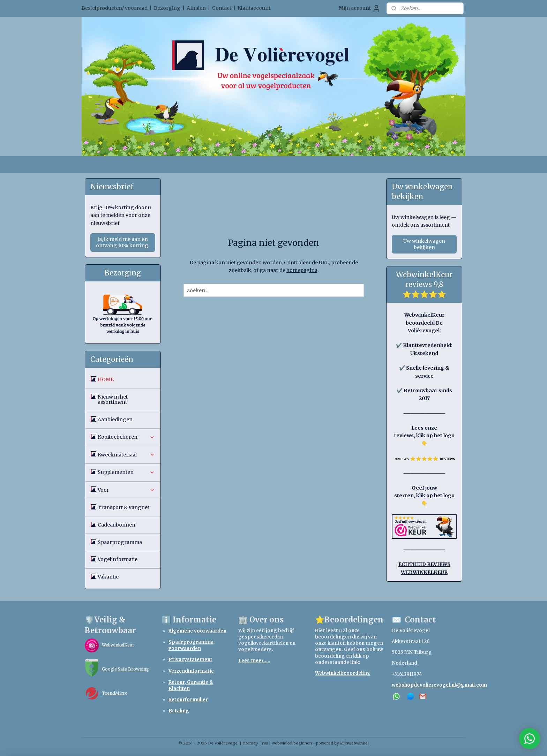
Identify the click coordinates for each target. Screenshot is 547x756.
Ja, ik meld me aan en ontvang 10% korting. (123, 242)
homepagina (302, 270)
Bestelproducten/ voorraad (115, 8)
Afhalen (196, 8)
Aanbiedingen (115, 419)
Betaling (179, 711)
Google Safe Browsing (125, 669)
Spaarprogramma (120, 542)
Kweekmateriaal (126, 455)
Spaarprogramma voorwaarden (191, 645)
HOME (106, 379)
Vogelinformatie (118, 559)
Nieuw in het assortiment (113, 399)
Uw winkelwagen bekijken (424, 244)
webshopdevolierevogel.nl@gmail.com (439, 685)
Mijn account (360, 8)
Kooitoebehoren (126, 437)
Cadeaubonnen (117, 525)
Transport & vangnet (123, 507)
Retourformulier (188, 700)
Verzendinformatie (191, 671)
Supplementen (126, 472)
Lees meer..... (254, 661)
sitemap (250, 743)
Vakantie (108, 577)
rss (265, 743)
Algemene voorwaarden (197, 631)
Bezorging (167, 8)
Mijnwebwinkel (354, 743)
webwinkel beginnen (292, 743)
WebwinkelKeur (118, 645)
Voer (126, 490)
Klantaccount (254, 8)
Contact (222, 8)
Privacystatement (190, 660)
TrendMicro (115, 693)
